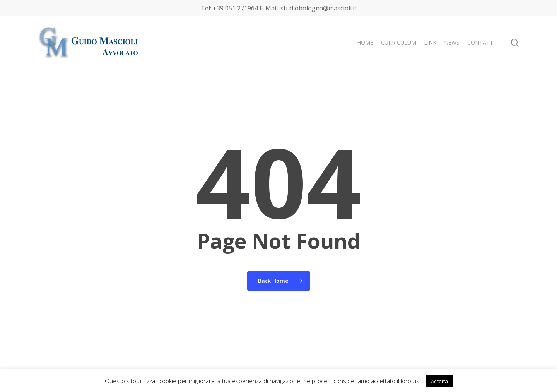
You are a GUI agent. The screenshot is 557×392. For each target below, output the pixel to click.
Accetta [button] (439, 381)
